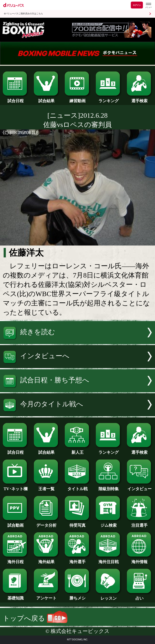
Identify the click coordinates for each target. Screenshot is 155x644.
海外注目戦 (108, 560)
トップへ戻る (35, 618)
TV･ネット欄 (15, 487)
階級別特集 (108, 487)
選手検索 (140, 99)
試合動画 (15, 523)
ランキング (108, 99)
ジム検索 (108, 523)
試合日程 (15, 99)
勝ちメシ (77, 596)
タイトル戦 (77, 487)
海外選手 (77, 560)
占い (140, 596)
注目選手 (140, 523)
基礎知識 (15, 596)
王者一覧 (47, 487)
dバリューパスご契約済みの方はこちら (24, 14)
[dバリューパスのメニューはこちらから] (148, 6)
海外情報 (140, 560)
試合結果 (47, 99)
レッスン (108, 596)
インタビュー (140, 487)
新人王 (77, 450)
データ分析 (47, 523)
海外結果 (47, 560)
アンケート (47, 596)
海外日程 (15, 560)
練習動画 (77, 99)
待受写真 (77, 523)
